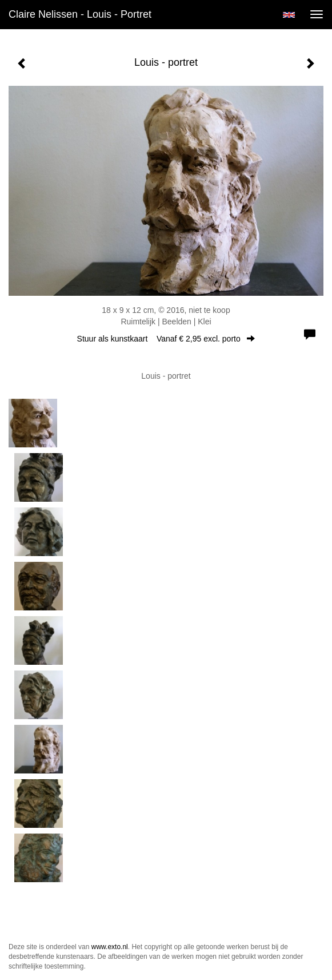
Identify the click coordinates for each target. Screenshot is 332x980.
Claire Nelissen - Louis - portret (80, 14)
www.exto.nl (110, 947)
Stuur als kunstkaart (166, 339)
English (289, 15)
